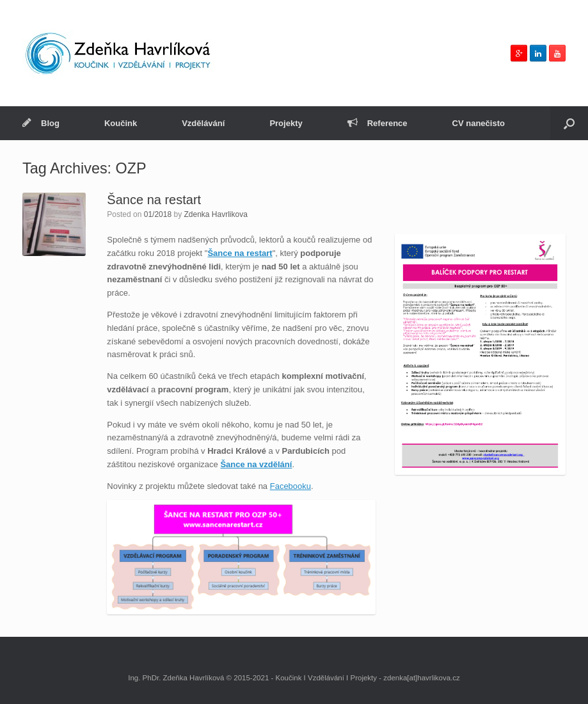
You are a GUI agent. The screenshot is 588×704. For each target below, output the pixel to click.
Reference (377, 123)
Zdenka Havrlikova (215, 214)
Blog (41, 123)
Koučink (121, 123)
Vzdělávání (203, 123)
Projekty (286, 123)
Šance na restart (154, 200)
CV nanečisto (479, 123)
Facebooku (290, 486)
